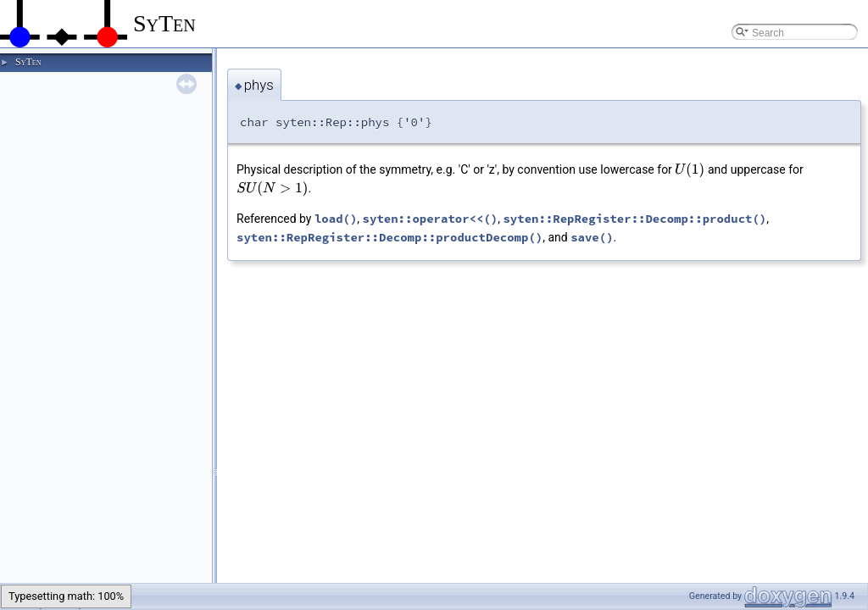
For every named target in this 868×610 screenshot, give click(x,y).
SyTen (28, 62)
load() (336, 219)
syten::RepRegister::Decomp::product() (634, 219)
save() (592, 237)
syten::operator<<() (431, 219)
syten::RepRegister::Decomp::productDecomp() (389, 237)
